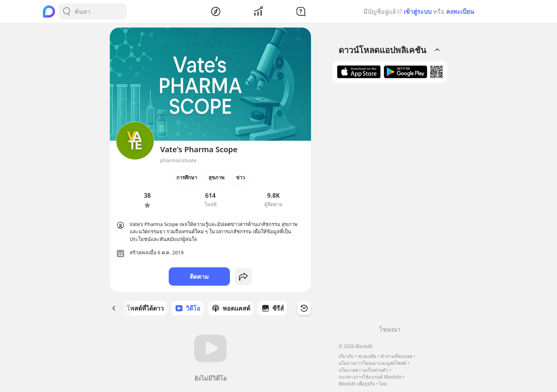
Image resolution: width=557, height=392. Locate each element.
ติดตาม (199, 277)
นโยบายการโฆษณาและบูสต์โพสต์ (372, 363)
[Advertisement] (390, 207)
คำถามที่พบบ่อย (397, 356)
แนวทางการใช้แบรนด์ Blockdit (370, 377)
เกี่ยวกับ (346, 356)
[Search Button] (67, 11)
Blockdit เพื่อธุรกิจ (357, 384)
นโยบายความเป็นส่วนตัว (363, 370)
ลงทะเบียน (460, 11)
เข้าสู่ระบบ (418, 11)
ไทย (383, 384)
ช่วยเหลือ (367, 356)
